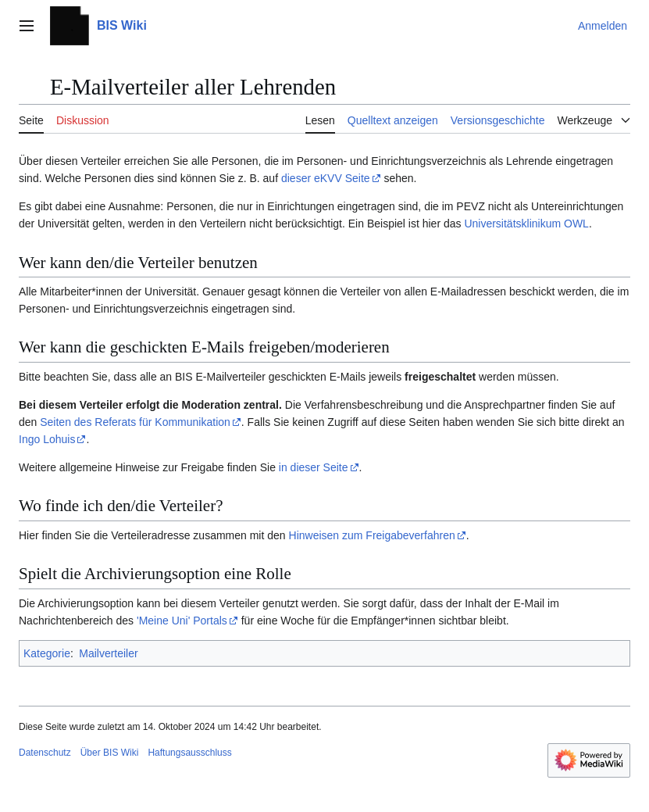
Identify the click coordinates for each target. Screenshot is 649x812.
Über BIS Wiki (110, 753)
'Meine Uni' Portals (182, 621)
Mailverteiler (108, 653)
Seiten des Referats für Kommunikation (135, 422)
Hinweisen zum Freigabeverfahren (372, 535)
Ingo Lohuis (47, 439)
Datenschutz (45, 753)
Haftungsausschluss (189, 753)
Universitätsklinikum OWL (526, 224)
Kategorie (47, 653)
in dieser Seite (314, 467)
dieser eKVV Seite (326, 178)
